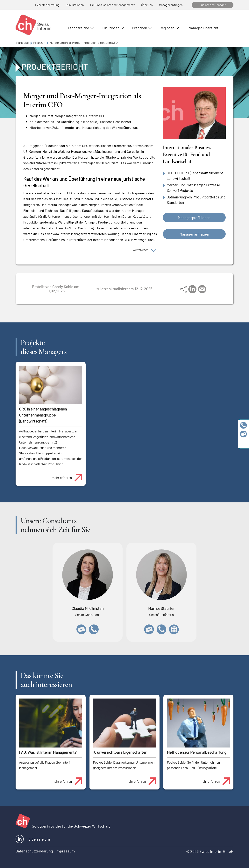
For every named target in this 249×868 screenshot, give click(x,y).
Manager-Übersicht (203, 28)
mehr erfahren (69, 475)
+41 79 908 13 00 (161, 629)
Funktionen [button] (111, 28)
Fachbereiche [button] (78, 28)
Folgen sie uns (33, 839)
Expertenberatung (47, 5)
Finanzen (39, 42)
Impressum (65, 851)
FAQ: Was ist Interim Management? (112, 5)
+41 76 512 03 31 (94, 629)
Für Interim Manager (213, 5)
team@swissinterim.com (243, 434)
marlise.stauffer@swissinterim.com (149, 629)
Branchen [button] (139, 28)
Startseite (22, 42)
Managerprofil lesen (194, 217)
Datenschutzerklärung (34, 851)
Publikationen (75, 5)
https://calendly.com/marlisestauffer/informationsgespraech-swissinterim (174, 629)
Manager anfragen (171, 5)
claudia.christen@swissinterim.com (81, 629)
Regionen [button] (167, 28)
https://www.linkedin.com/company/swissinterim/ (243, 443)
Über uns (147, 5)
